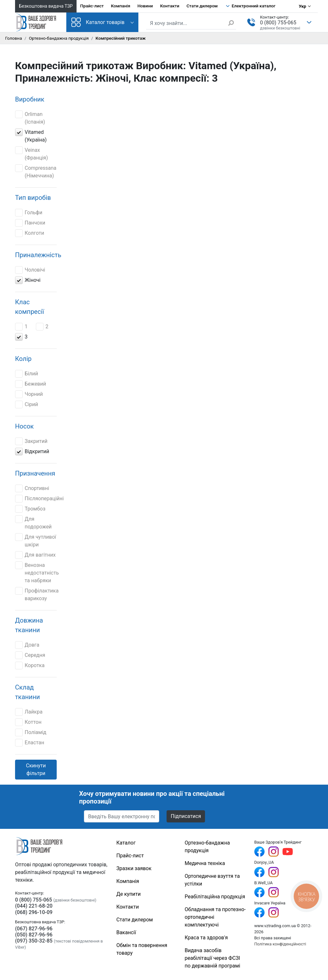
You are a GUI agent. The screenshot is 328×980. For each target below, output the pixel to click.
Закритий (31, 441)
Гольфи (29, 213)
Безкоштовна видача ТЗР (46, 6)
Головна (14, 38)
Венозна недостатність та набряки (37, 572)
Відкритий (32, 452)
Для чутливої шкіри (36, 540)
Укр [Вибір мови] (303, 6)
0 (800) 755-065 (278, 23)
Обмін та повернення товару (142, 949)
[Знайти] (232, 23)
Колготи (30, 233)
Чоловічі (30, 270)
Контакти (170, 6)
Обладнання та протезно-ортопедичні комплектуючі (215, 917)
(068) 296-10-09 (34, 912)
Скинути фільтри (36, 769)
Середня (30, 655)
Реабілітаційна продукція (215, 897)
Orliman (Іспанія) (30, 118)
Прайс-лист (92, 6)
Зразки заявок (134, 868)
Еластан (30, 743)
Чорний (29, 394)
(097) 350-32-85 (34, 941)
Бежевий (31, 384)
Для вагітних (35, 555)
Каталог (126, 843)
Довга (27, 645)
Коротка (30, 666)
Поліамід (31, 732)
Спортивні (32, 488)
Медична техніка (205, 863)
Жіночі (28, 280)
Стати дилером (202, 6)
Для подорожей (33, 523)
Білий (27, 374)
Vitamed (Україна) (31, 136)
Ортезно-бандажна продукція (59, 38)
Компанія (120, 6)
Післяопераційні (39, 499)
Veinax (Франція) (31, 154)
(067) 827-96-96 (34, 929)
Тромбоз (30, 509)
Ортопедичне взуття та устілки (212, 880)
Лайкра (29, 712)
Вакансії (126, 932)
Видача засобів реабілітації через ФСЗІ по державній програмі (213, 958)
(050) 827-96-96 (34, 935)
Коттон (28, 722)
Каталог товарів (98, 22)
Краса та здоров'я (206, 938)
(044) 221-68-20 (34, 906)
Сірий (27, 404)
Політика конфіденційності (280, 944)
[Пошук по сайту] (191, 23)
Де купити (128, 894)
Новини (145, 6)
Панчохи (30, 223)
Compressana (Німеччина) (36, 171)
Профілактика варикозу (37, 594)
